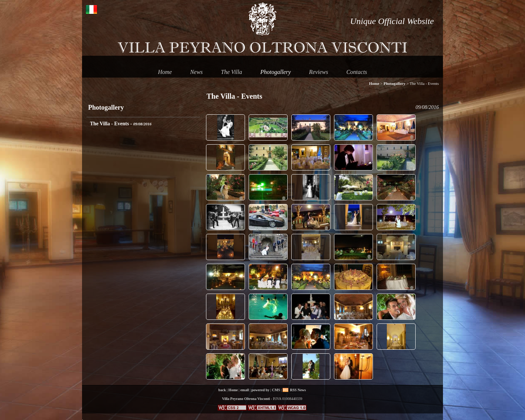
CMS (276, 390)
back (222, 390)
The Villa (232, 72)
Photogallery (276, 72)
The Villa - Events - (121, 124)
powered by (261, 390)
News (196, 72)
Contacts (357, 72)
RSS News (298, 390)
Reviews (319, 72)
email (244, 390)
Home (165, 72)
